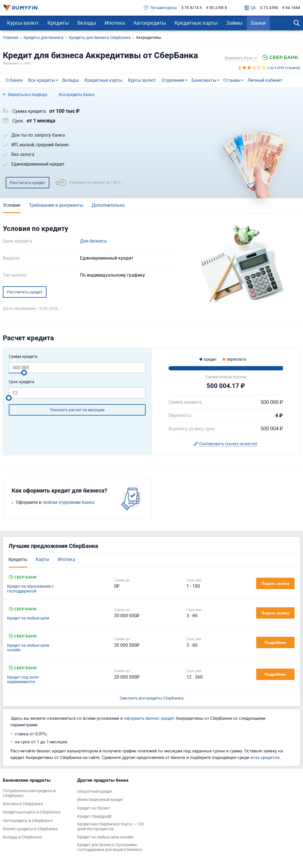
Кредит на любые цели (28, 618)
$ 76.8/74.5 (192, 8)
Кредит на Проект (94, 808)
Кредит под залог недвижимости (23, 680)
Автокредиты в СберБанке (28, 821)
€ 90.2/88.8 (217, 8)
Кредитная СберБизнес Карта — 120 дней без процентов (111, 827)
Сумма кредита (23, 357)
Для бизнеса (93, 241)
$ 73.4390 (269, 8)
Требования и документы (56, 205)
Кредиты (58, 23)
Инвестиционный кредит (100, 800)
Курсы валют (23, 23)
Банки (258, 23)
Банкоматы (204, 80)
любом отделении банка (69, 502)
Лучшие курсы (160, 8)
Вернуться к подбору (25, 95)
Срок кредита (22, 382)
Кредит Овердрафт (95, 816)
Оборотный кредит (95, 791)
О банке (14, 80)
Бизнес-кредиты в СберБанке (30, 829)
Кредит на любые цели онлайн (28, 648)
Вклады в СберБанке (22, 837)
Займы (234, 23)
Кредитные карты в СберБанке (32, 812)
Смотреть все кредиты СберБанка (152, 698)
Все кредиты (42, 80)
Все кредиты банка (77, 95)
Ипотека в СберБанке (23, 804)
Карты (42, 559)
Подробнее (275, 642)
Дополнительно (108, 205)
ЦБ (250, 8)
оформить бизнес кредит (149, 718)
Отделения (173, 80)
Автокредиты (150, 23)
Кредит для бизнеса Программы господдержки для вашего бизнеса (110, 847)
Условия (12, 205)
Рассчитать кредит (28, 182)
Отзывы (232, 80)
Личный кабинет (265, 80)
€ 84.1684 (291, 8)
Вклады (87, 23)
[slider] (24, 373)
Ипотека (115, 23)
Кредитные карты (196, 23)
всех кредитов (265, 757)
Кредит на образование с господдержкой (30, 589)
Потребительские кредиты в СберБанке (29, 793)
